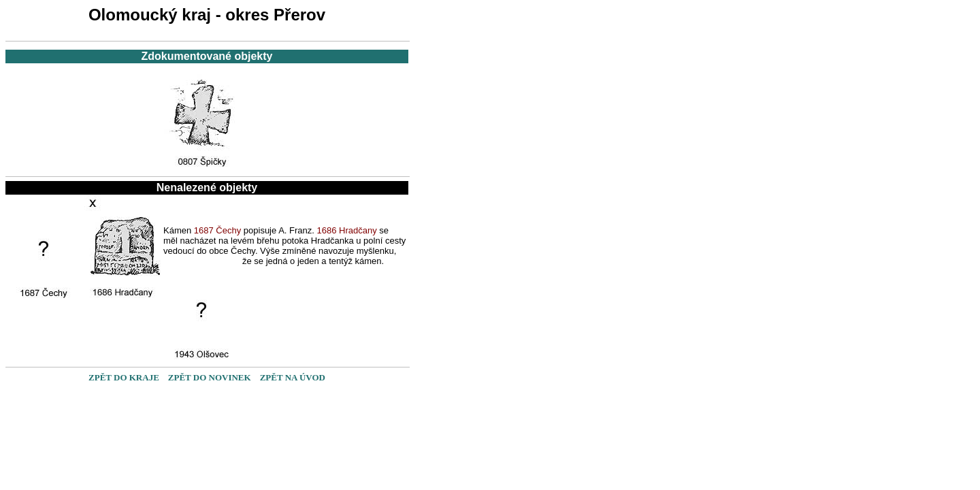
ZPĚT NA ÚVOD (293, 377)
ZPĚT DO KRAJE (124, 377)
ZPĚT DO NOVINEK (210, 377)
